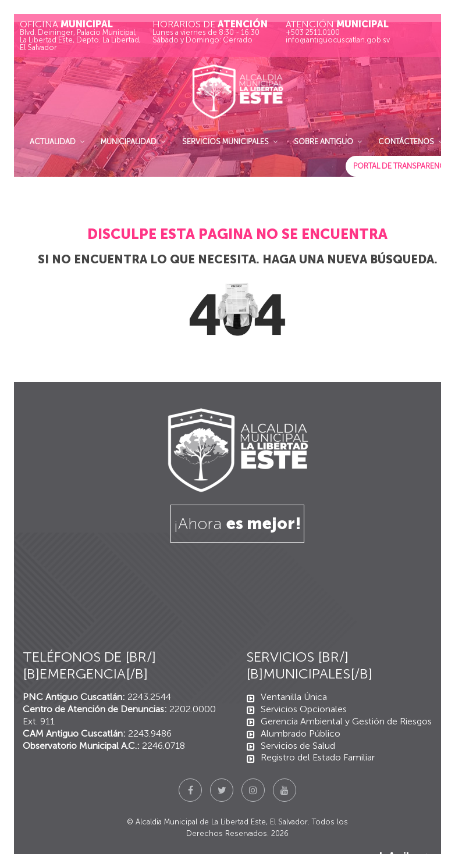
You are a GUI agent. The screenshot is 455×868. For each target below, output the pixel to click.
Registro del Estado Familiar (318, 757)
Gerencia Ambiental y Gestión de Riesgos (346, 721)
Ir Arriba (406, 856)
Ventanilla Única (294, 697)
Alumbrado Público (301, 733)
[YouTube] (285, 790)
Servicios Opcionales (304, 709)
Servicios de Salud (298, 746)
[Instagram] (253, 790)
